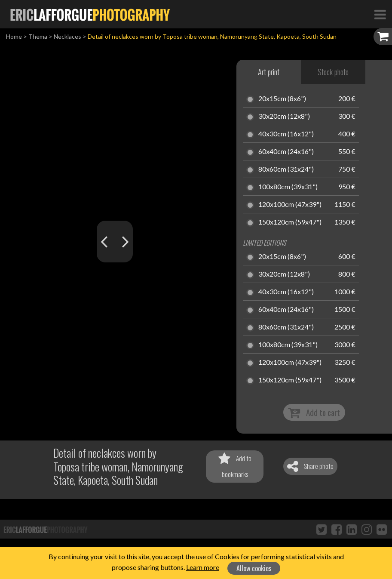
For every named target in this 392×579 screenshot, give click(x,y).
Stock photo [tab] (333, 72)
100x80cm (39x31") (288, 187)
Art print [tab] (269, 72)
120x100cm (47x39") (290, 205)
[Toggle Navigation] (380, 14)
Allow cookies (254, 568)
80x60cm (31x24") (286, 169)
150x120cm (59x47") (290, 222)
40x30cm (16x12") (286, 134)
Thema (38, 36)
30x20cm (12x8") (284, 117)
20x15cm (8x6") (282, 99)
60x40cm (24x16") (286, 152)
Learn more (203, 567)
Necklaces (67, 36)
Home (14, 36)
